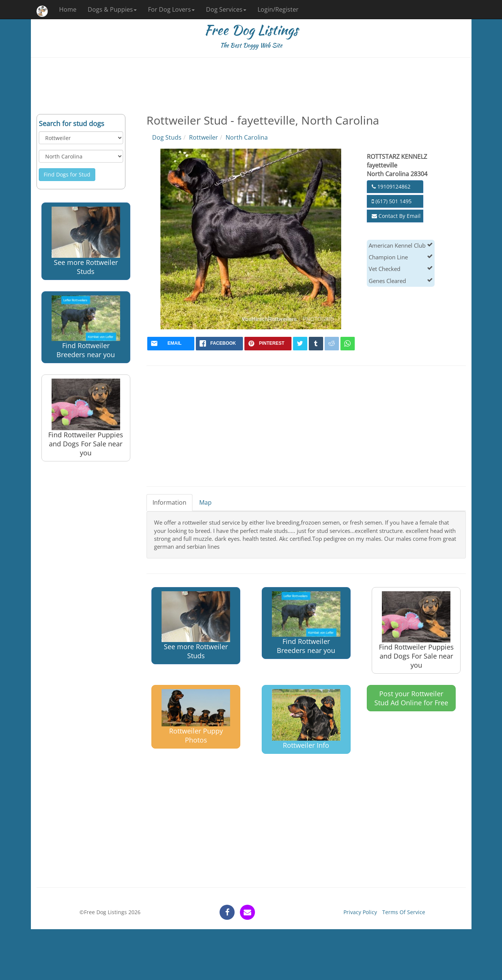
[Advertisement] (251, 86)
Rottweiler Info (306, 719)
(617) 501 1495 (392, 201)
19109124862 (391, 186)
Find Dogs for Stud (67, 174)
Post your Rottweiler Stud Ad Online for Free (411, 698)
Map (205, 502)
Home (68, 9)
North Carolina (247, 137)
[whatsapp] (348, 344)
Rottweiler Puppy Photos (196, 717)
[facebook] (219, 344)
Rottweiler (204, 137)
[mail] (171, 344)
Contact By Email (396, 216)
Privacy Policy (360, 912)
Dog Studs (167, 137)
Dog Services (226, 9)
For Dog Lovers (171, 9)
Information (169, 502)
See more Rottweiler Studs (86, 241)
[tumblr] (316, 344)
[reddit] (332, 344)
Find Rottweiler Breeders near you (86, 327)
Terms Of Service (404, 912)
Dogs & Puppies (112, 9)
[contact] (247, 912)
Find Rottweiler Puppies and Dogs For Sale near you (86, 418)
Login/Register (278, 9)
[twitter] (300, 344)
